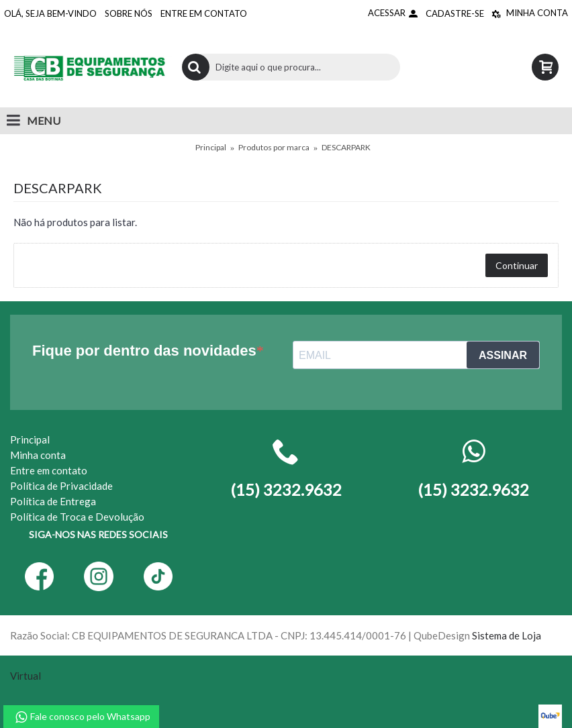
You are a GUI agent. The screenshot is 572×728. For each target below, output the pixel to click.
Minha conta (38, 455)
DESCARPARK (346, 147)
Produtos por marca (274, 147)
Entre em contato (49, 470)
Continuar (517, 265)
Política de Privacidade (61, 486)
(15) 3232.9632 (473, 489)
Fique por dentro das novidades (144, 351)
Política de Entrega (53, 501)
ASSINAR (503, 355)
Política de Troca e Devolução (77, 517)
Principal (211, 147)
